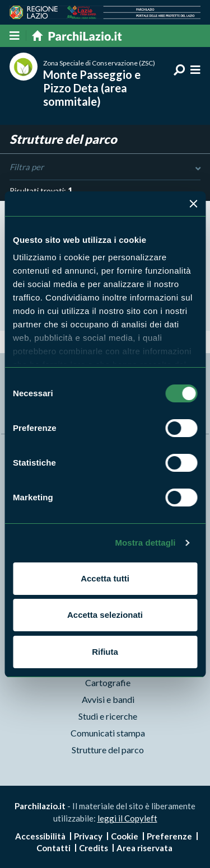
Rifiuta (105, 652)
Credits (94, 848)
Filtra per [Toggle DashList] (105, 167)
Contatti (53, 848)
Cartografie (108, 682)
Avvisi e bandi (108, 699)
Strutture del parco (108, 750)
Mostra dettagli (145, 543)
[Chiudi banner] (193, 204)
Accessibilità (40, 836)
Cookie (125, 836)
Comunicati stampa (108, 733)
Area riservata (144, 848)
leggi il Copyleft (127, 818)
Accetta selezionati (105, 615)
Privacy (88, 836)
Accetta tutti (105, 578)
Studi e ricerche (108, 716)
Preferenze (169, 836)
